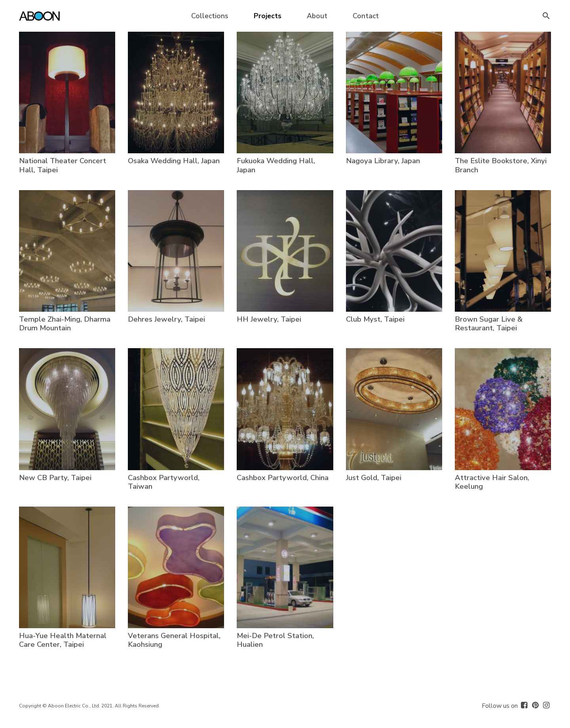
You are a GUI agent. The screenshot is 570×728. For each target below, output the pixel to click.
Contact (366, 16)
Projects (268, 16)
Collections (210, 16)
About (317, 16)
